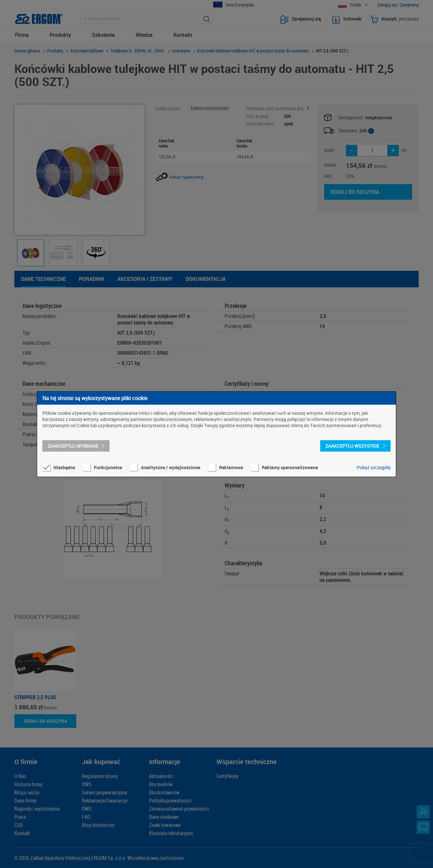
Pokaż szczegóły (374, 467)
